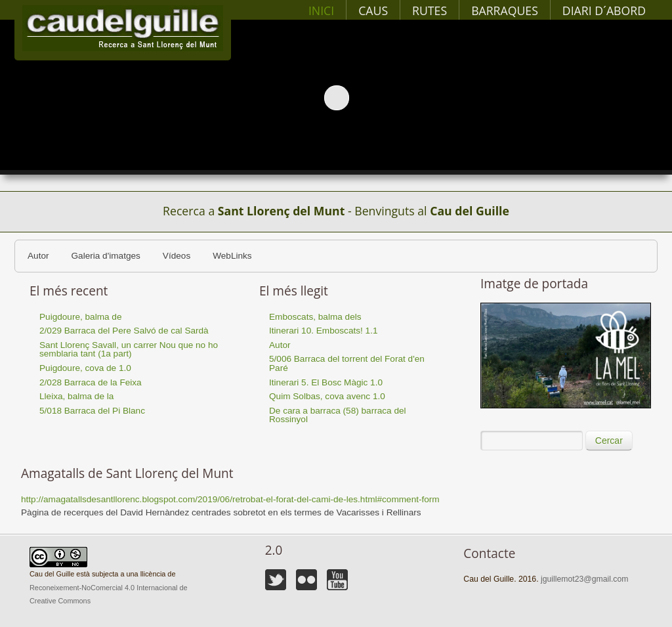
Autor (38, 256)
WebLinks (232, 256)
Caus (373, 11)
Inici (321, 11)
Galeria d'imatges (106, 256)
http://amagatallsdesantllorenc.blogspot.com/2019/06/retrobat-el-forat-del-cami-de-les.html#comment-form (230, 499)
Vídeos (177, 256)
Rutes (430, 11)
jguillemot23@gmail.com (584, 579)
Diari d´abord (604, 11)
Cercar (609, 441)
